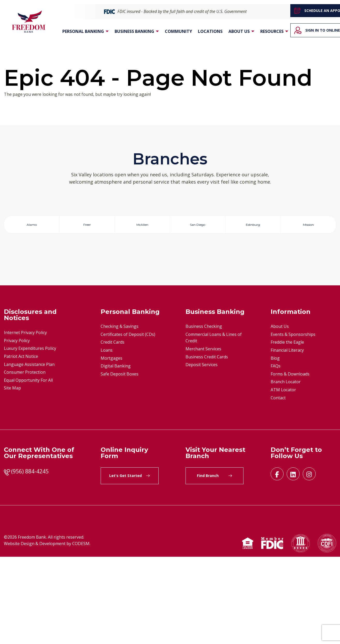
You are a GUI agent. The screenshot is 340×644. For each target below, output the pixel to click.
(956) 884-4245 (30, 559)
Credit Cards (113, 430)
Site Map (12, 475)
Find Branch (215, 563)
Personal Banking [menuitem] (83, 31)
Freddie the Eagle (287, 430)
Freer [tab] (87, 226)
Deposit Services (202, 452)
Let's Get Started (130, 563)
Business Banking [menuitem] (134, 31)
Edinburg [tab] (253, 226)
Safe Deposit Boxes (120, 461)
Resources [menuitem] (272, 31)
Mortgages (112, 445)
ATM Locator (283, 477)
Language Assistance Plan (29, 452)
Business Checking (204, 414)
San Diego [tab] (198, 226)
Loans (107, 437)
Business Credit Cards (207, 444)
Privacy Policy (17, 428)
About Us (280, 414)
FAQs (276, 453)
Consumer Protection (25, 460)
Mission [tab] (308, 226)
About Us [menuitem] (239, 31)
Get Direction (34, 321)
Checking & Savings (120, 414)
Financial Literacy (287, 437)
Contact (278, 485)
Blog (275, 445)
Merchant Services (203, 436)
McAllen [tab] (142, 226)
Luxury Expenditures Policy (30, 436)
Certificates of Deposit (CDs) (128, 422)
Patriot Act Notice (21, 444)
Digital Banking (116, 453)
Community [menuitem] (178, 31)
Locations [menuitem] (210, 31)
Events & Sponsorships (293, 422)
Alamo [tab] (32, 226)
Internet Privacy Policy (25, 420)
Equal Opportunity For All (28, 467)
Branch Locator (286, 469)
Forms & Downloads (290, 461)
